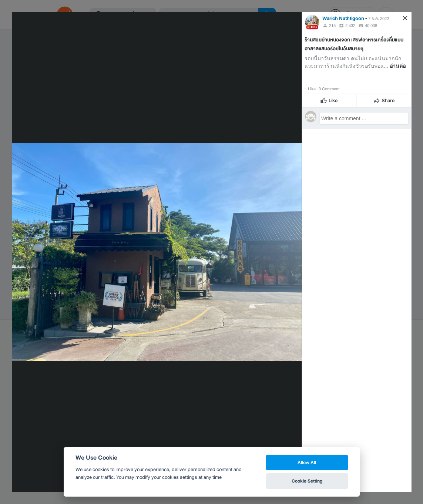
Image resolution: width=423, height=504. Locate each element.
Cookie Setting (307, 481)
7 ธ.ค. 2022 (379, 19)
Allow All (307, 462)
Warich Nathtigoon (343, 18)
